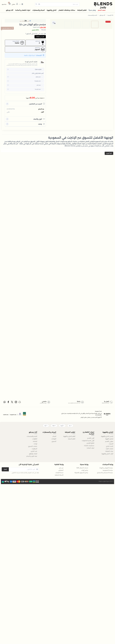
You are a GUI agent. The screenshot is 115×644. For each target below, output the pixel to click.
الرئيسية (110, 15)
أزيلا (45, 426)
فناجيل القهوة (109, 439)
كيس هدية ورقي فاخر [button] (38, 73)
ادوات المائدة (90, 448)
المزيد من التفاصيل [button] (37, 104)
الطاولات (35, 439)
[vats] (24, 414)
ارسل (5, 469)
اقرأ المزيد (109, 153)
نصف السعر (108, 22)
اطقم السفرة (72, 439)
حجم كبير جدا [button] (38, 89)
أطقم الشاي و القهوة (69, 436)
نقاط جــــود (22, 21)
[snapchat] (20, 402)
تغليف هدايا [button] (38, 69)
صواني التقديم (109, 441)
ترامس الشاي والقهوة (107, 436)
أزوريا (62, 426)
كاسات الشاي (110, 446)
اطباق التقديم (90, 443)
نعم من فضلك (40, 37)
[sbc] (20, 414)
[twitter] (12, 402)
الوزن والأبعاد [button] (39, 119)
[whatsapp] (4, 402)
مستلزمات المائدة (89, 446)
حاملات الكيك (109, 449)
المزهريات (34, 449)
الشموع (54, 441)
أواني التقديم (91, 438)
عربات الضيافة (109, 451)
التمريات (111, 444)
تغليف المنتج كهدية (31, 62)
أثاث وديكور (102, 15)
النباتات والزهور (33, 454)
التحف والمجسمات (92, 15)
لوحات (35, 444)
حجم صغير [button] (38, 77)
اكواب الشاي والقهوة (107, 454)
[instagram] (16, 402)
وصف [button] (41, 124)
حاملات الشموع (33, 446)
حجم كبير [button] (39, 85)
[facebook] (8, 402)
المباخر (54, 436)
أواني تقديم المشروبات (88, 441)
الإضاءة (35, 441)
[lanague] (21, 4)
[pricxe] (43, 69)
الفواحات (54, 439)
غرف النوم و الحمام (32, 456)
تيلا (70, 426)
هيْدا (53, 426)
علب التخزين (34, 451)
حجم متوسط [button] (38, 81)
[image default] (95, 85)
